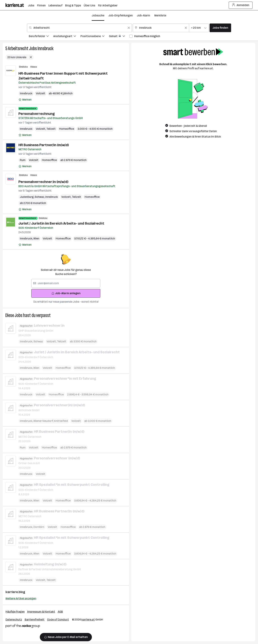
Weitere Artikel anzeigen (21, 598)
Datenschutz (14, 620)
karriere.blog (15, 592)
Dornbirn (39, 527)
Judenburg (27, 197)
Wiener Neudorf (44, 421)
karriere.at (88, 620)
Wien (36, 238)
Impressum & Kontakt (41, 612)
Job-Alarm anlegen (66, 293)
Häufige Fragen (15, 612)
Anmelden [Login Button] (241, 5)
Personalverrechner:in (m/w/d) (43, 182)
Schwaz (40, 197)
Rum (23, 160)
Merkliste (160, 15)
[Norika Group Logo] (23, 627)
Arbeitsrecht (18, 48)
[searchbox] (66, 283)
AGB (60, 612)
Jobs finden (220, 28)
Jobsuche (98, 15)
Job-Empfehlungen (121, 15)
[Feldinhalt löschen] (129, 28)
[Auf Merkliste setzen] (25, 100)
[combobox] (79, 28)
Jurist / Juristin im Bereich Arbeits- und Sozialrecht (61, 223)
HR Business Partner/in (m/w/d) (44, 145)
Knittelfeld (61, 421)
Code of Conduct (58, 620)
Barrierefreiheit (35, 620)
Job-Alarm (143, 15)
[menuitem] (41, 37)
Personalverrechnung (37, 114)
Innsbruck (45, 48)
